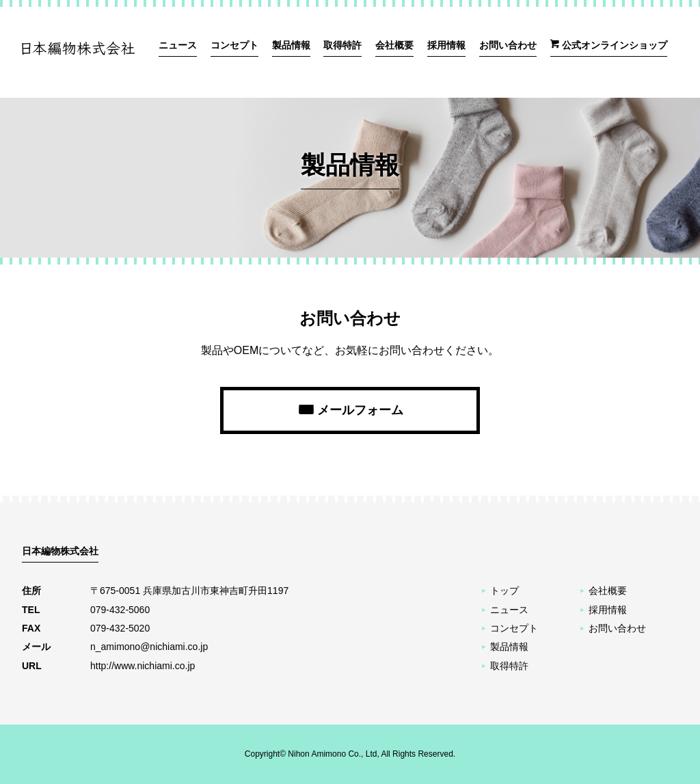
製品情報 (291, 45)
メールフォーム (360, 410)
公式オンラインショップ (615, 45)
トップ (504, 591)
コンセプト (234, 45)
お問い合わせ (508, 45)
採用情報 (446, 45)
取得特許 (342, 45)
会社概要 (394, 45)
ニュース (178, 45)
